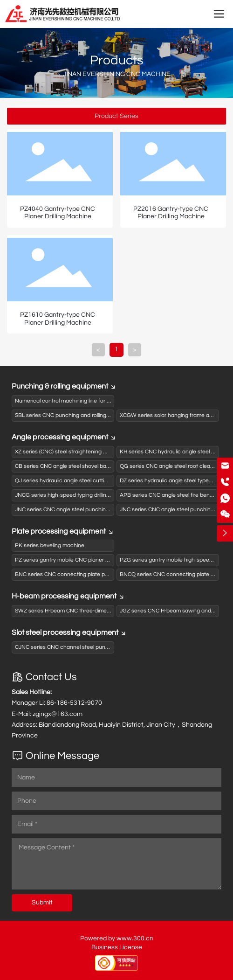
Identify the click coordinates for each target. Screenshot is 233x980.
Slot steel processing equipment (69, 632)
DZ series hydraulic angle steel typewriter (171, 481)
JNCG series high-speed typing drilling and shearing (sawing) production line (110, 495)
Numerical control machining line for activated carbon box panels (97, 401)
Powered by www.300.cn (117, 938)
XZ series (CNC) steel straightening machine (70, 452)
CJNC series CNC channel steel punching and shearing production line (104, 647)
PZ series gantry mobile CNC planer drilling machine (79, 560)
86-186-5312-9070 (74, 703)
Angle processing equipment (64, 437)
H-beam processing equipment (68, 596)
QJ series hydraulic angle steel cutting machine (74, 481)
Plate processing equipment (63, 531)
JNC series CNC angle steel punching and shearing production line (99, 510)
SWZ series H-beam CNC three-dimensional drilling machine (90, 611)
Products (117, 60)
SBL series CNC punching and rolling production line (80, 415)
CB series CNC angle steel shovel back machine (75, 466)
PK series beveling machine (50, 546)
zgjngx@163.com (58, 714)
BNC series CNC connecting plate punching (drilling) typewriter (93, 574)
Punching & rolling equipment (64, 386)
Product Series (116, 116)
